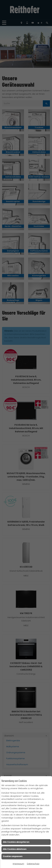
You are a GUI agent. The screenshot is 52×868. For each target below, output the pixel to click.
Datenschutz (33, 864)
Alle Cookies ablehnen (15, 849)
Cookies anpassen (13, 856)
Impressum (18, 864)
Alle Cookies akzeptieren (16, 842)
